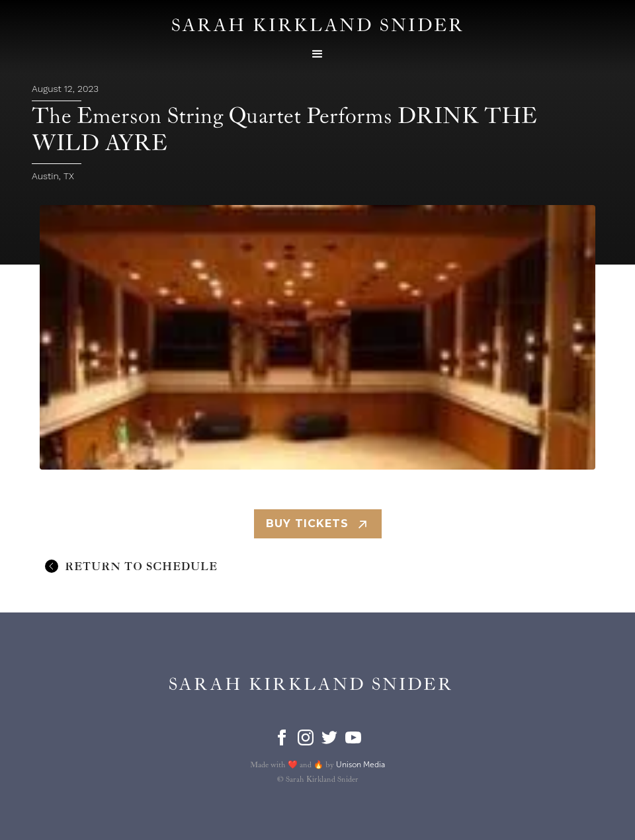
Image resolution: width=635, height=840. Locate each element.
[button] (317, 54)
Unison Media (360, 765)
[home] (311, 685)
